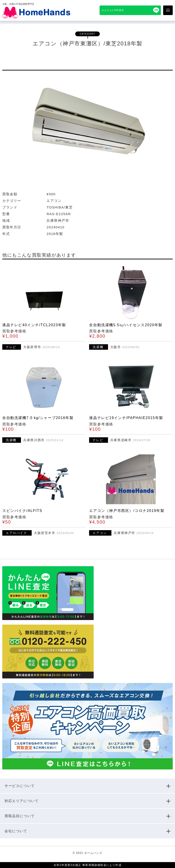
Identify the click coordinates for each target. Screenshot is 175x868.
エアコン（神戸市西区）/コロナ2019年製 (127, 511)
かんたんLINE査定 (113, 10)
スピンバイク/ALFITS (22, 511)
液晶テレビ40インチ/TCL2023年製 (34, 325)
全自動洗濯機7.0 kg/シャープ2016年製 (38, 418)
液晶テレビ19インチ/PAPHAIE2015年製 (126, 418)
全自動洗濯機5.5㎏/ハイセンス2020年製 (126, 325)
